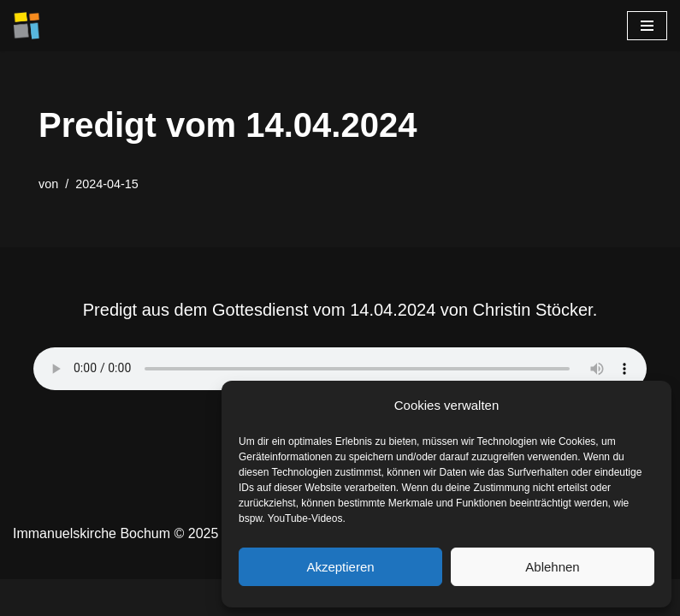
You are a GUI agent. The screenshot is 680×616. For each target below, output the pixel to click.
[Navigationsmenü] (647, 26)
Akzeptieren (340, 567)
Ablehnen (552, 567)
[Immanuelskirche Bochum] (27, 26)
